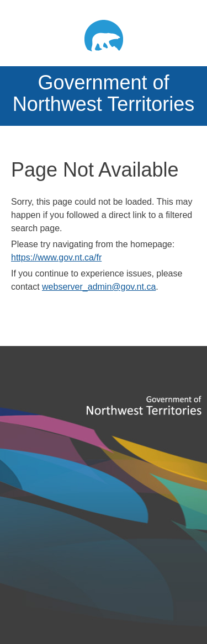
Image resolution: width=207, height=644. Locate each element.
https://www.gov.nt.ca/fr (56, 257)
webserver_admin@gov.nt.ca (99, 287)
